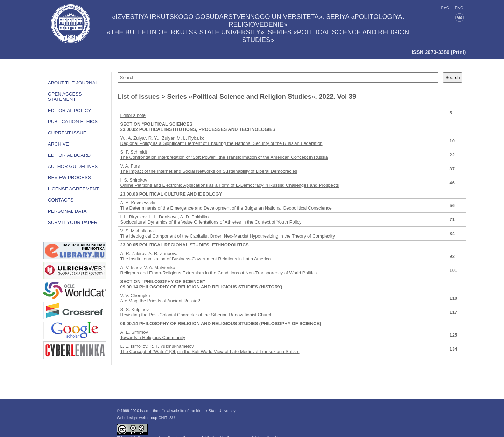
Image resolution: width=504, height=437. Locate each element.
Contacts (61, 200)
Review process (69, 178)
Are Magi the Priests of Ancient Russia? (160, 301)
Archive (58, 144)
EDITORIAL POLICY (70, 110)
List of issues (139, 96)
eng (459, 8)
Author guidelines (73, 166)
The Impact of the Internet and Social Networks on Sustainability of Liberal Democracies (209, 171)
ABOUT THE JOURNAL (73, 83)
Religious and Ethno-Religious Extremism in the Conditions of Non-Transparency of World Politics (219, 273)
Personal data (67, 211)
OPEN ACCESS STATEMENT (65, 97)
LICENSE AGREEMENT (73, 189)
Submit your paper (73, 222)
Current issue (67, 133)
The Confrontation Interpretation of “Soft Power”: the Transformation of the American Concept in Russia (224, 157)
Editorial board (69, 155)
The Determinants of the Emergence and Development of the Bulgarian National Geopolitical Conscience (226, 208)
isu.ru (145, 411)
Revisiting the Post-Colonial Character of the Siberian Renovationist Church (197, 315)
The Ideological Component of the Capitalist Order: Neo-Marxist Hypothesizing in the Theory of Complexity (228, 236)
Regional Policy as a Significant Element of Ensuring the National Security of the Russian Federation (222, 143)
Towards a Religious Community (153, 337)
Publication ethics (73, 122)
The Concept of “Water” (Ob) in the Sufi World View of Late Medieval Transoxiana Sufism (210, 351)
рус (445, 8)
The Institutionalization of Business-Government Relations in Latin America (196, 259)
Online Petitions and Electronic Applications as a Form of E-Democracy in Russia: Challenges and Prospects (230, 185)
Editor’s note (133, 115)
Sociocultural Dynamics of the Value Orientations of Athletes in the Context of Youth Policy (211, 222)
